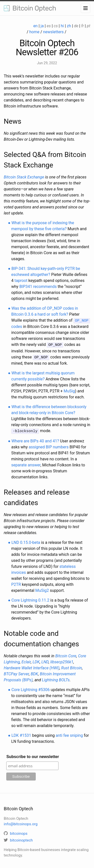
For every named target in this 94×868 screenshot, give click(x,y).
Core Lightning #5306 (31, 688)
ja (42, 26)
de (76, 26)
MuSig (69, 390)
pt (88, 26)
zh (69, 26)
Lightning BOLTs (56, 678)
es (49, 26)
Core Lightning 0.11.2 (30, 599)
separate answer (26, 463)
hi (62, 26)
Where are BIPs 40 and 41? (35, 439)
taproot (21, 281)
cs (56, 26)
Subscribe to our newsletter (33, 755)
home (34, 32)
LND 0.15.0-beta (26, 541)
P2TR (16, 583)
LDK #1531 (21, 734)
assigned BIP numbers (49, 445)
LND (45, 660)
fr (83, 26)
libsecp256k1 (62, 660)
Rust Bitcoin (72, 666)
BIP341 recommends (38, 287)
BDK (34, 672)
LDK (36, 660)
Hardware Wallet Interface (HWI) (32, 666)
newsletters (53, 32)
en (35, 26)
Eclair (26, 660)
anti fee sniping (69, 734)
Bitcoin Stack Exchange (24, 177)
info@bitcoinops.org (21, 823)
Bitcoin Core (66, 654)
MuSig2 (42, 589)
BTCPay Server (16, 672)
